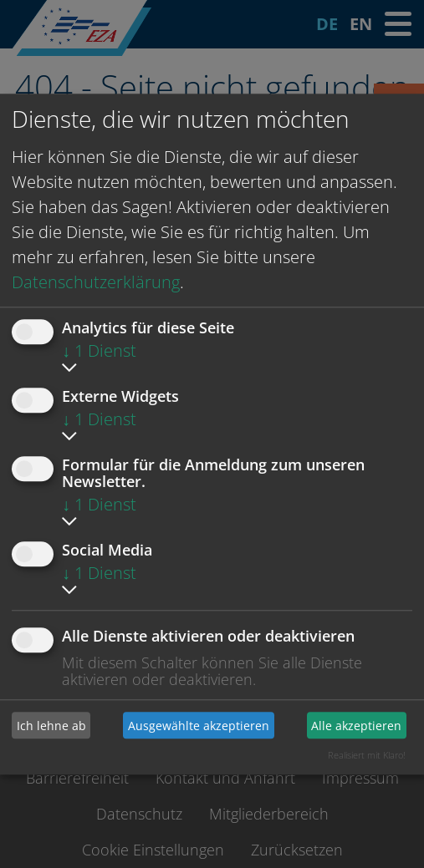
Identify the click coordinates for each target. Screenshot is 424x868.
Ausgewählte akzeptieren (199, 726)
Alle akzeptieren (356, 726)
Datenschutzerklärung (96, 282)
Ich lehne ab (51, 726)
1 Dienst (99, 350)
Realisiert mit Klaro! (367, 755)
